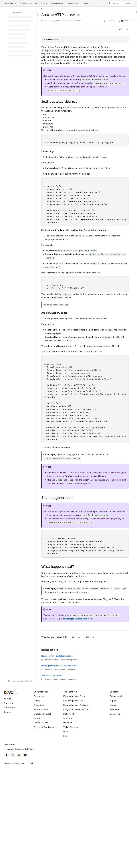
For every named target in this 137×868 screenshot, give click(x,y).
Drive (66, 732)
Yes (76, 637)
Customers (39, 696)
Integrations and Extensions (76, 709)
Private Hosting (41, 723)
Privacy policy (19, 763)
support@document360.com (21, 749)
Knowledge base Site (73, 701)
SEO (65, 736)
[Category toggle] (37, 15)
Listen (125, 21)
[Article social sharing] (120, 29)
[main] (85, 345)
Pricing (37, 701)
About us (8, 699)
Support (114, 701)
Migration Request (42, 714)
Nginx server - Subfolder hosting (57, 656)
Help (86, 3)
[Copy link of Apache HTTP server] (78, 15)
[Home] (42, 9)
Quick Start (9, 3)
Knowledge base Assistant (76, 705)
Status (113, 705)
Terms (7, 763)
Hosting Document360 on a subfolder (59, 666)
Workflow (68, 723)
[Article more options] (127, 29)
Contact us (115, 714)
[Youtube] (25, 755)
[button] (120, 3)
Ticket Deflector (71, 727)
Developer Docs (57, 3)
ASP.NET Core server (51, 675)
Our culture (9, 708)
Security (38, 718)
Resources (39, 705)
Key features (40, 3)
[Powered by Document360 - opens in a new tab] (20, 681)
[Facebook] (6, 755)
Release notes (72, 3)
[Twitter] (13, 755)
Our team (8, 703)
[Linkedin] (19, 755)
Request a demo (41, 709)
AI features (24, 3)
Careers (8, 712)
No (90, 637)
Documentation (117, 696)
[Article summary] (85, 39)
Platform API (69, 714)
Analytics (68, 718)
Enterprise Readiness (44, 727)
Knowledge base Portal (74, 696)
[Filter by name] (22, 12)
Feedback (114, 709)
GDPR (31, 763)
